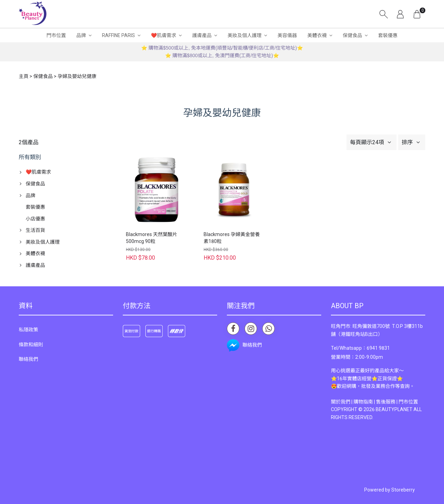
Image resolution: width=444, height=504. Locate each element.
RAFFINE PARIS (118, 35)
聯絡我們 (28, 359)
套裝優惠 (388, 35)
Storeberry (403, 490)
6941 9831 (378, 348)
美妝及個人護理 (245, 35)
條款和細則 (31, 345)
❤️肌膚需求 (164, 35)
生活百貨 (35, 230)
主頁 (24, 76)
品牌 (81, 35)
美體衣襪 (317, 35)
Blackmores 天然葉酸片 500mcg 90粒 (152, 238)
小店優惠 (35, 219)
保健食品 (352, 35)
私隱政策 (28, 330)
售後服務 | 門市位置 (397, 402)
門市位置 (56, 35)
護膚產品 (202, 35)
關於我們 (341, 402)
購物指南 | (365, 402)
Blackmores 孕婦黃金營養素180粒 (232, 238)
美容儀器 (287, 35)
